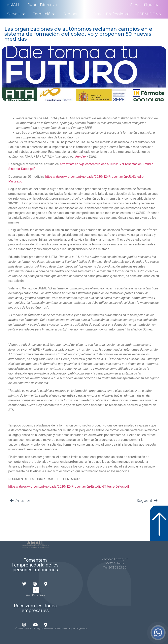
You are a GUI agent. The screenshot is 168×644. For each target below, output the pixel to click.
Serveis (16, 14)
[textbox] (84, 128)
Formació (44, 14)
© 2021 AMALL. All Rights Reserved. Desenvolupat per (46, 628)
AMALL (14, 5)
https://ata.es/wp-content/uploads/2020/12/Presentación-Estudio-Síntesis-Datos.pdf (69, 487)
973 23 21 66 (118, 567)
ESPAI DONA (149, 14)
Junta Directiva (43, 5)
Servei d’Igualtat (146, 5)
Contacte (71, 14)
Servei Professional (111, 14)
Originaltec (82, 628)
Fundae (81, 156)
